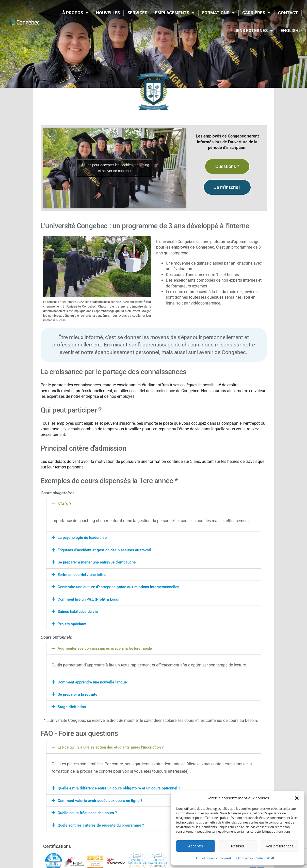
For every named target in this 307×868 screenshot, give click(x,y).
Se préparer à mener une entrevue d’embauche (101, 562)
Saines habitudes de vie (79, 611)
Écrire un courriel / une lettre (84, 574)
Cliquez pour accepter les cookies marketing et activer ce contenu (114, 168)
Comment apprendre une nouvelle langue (95, 681)
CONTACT (288, 13)
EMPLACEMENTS (175, 13)
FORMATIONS (218, 13)
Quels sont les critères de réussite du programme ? (104, 823)
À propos (75, 13)
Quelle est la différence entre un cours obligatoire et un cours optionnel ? (124, 786)
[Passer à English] (289, 31)
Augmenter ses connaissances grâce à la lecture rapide (108, 647)
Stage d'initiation (73, 705)
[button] (297, 798)
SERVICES (137, 13)
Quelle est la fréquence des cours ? (90, 811)
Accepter (196, 846)
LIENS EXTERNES (253, 31)
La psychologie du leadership (84, 537)
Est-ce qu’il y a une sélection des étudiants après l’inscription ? (115, 746)
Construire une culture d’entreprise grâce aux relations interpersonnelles (124, 586)
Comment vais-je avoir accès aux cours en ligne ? (103, 798)
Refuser (238, 846)
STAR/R (65, 504)
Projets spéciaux (73, 623)
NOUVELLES (108, 13)
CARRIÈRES (256, 13)
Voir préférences (280, 846)
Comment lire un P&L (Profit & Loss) (91, 598)
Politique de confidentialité (253, 858)
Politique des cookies (215, 858)
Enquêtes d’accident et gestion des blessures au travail (108, 550)
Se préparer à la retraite (80, 693)
